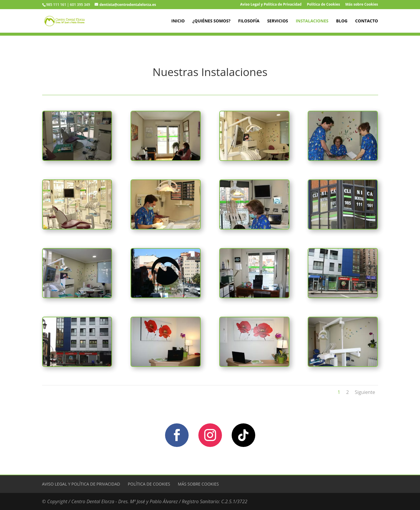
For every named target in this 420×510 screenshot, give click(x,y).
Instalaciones (312, 21)
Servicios (277, 21)
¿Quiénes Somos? (211, 21)
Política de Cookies (323, 5)
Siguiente (365, 392)
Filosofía (249, 21)
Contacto (367, 21)
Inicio (178, 21)
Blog (342, 21)
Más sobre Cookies (362, 5)
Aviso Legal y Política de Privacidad (271, 5)
